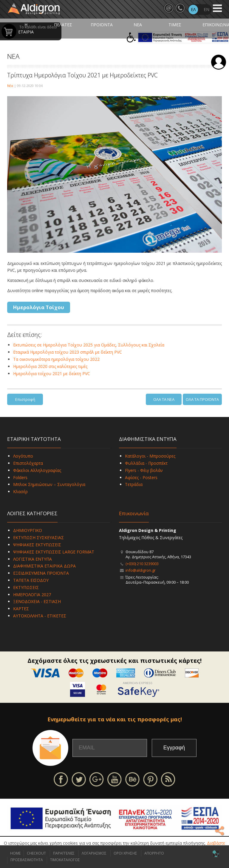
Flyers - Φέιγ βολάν (144, 470)
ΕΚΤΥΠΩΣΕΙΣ (26, 587)
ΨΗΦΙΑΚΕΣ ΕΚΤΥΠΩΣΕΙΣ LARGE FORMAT (54, 552)
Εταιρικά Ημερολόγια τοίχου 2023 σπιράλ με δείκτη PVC (68, 352)
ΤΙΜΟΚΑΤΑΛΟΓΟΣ (65, 860)
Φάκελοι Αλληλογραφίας (37, 470)
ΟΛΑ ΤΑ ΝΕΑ (164, 399)
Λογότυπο (23, 456)
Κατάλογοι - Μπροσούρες (150, 456)
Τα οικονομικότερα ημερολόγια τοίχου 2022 (56, 359)
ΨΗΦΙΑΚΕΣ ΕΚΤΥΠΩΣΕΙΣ (37, 545)
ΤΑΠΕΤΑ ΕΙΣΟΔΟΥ (31, 580)
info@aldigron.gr (141, 570)
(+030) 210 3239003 (142, 564)
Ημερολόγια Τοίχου (39, 307)
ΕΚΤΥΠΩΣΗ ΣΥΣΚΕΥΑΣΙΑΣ (38, 537)
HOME (15, 853)
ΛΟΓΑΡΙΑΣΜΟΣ (94, 853)
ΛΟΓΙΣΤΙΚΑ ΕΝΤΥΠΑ (33, 559)
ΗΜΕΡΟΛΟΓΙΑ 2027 (32, 595)
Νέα (10, 86)
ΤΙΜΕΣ (175, 25)
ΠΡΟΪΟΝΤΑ (102, 25)
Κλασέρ (20, 491)
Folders (20, 477)
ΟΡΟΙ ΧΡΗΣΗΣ (125, 853)
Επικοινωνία (134, 513)
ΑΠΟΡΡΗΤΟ (154, 853)
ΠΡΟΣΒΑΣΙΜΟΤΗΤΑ (27, 860)
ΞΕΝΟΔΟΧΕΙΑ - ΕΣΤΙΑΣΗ (37, 601)
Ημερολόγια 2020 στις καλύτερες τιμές (50, 366)
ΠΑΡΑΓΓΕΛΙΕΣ (64, 853)
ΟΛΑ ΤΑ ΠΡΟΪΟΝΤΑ (202, 399)
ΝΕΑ (138, 25)
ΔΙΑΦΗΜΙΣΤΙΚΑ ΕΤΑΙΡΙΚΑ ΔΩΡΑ (44, 566)
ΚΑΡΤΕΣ (21, 609)
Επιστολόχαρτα (28, 463)
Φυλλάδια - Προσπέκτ (146, 463)
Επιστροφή (25, 399)
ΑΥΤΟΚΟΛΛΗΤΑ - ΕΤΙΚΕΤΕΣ (40, 616)
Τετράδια (134, 484)
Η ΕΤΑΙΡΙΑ (26, 28)
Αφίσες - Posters (141, 477)
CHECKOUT (36, 853)
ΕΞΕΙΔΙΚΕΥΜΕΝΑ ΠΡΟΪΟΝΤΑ (41, 573)
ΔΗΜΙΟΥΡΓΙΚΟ (28, 530)
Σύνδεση (219, 62)
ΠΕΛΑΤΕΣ (63, 25)
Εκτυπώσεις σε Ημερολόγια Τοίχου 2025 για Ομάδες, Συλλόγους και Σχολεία (89, 345)
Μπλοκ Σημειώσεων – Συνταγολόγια (49, 484)
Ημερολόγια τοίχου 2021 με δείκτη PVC (52, 374)
